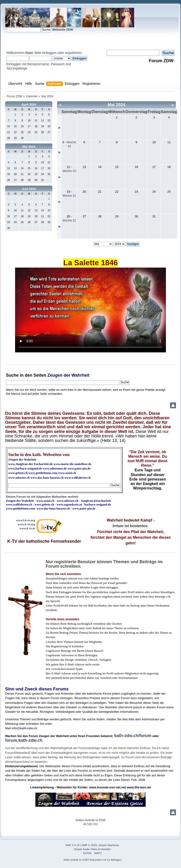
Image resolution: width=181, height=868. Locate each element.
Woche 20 (69, 171)
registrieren (73, 53)
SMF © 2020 (89, 845)
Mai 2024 (29, 147)
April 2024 (29, 104)
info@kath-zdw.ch (24, 728)
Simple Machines (109, 845)
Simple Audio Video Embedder (92, 849)
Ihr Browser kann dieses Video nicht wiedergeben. (90, 310)
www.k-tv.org (26, 524)
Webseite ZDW (63, 30)
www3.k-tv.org (26, 520)
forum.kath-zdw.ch (24, 740)
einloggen (49, 53)
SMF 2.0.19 (73, 845)
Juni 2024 (29, 189)
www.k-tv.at (27, 528)
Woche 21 (69, 196)
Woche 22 (69, 220)
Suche (12, 375)
